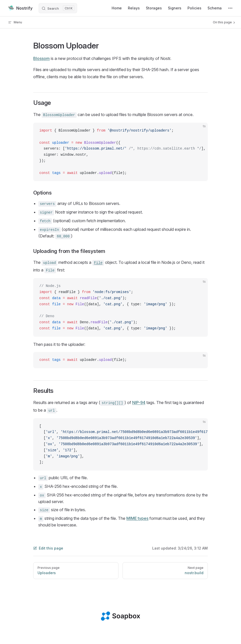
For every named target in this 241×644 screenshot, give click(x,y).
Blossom (41, 58)
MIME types (137, 518)
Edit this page (48, 548)
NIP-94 (139, 402)
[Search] (58, 8)
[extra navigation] (230, 8)
